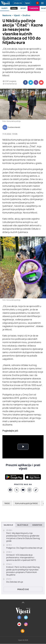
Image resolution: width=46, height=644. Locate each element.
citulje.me (18, 3)
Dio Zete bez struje (15, 582)
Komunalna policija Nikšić (26, 503)
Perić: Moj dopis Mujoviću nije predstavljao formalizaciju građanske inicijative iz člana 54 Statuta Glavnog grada (23, 537)
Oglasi (27, 3)
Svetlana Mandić (14, 127)
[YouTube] (23, 490)
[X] (17, 490)
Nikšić (7, 503)
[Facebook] (10, 490)
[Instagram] (29, 490)
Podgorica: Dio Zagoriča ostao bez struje (24, 548)
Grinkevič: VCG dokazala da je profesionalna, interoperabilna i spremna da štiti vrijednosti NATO (21, 557)
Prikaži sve (23, 589)
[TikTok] (36, 490)
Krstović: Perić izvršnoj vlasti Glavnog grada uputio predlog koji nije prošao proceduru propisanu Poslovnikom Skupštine (23, 571)
